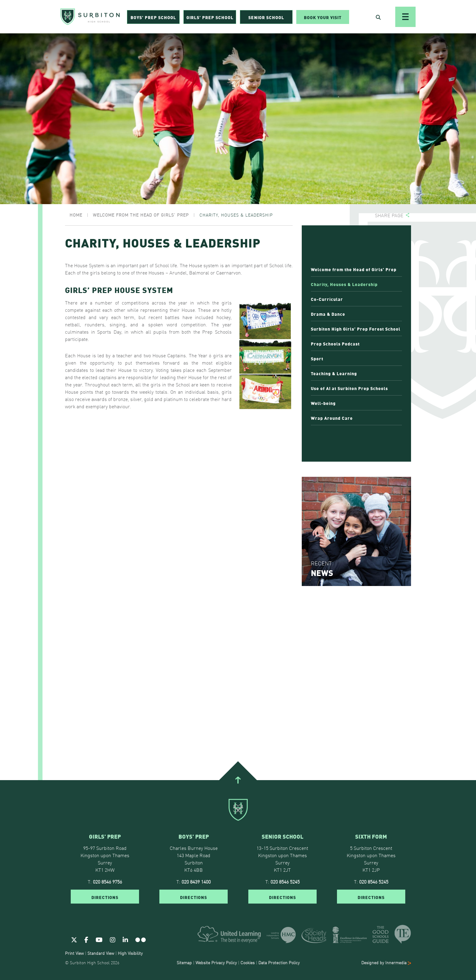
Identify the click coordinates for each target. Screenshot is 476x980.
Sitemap (184, 962)
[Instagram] (113, 939)
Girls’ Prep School (210, 17)
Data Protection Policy (279, 962)
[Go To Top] (238, 780)
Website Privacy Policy (216, 962)
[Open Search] (378, 17)
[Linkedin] (125, 939)
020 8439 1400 (196, 881)
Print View (74, 953)
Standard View (101, 953)
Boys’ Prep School (153, 17)
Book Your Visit (323, 17)
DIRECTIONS (105, 897)
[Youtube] (99, 939)
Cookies (248, 962)
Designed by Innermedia (386, 962)
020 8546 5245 (285, 881)
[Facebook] (86, 939)
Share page (389, 215)
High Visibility (130, 953)
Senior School (266, 17)
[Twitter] (74, 939)
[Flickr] (141, 939)
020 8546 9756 (107, 881)
